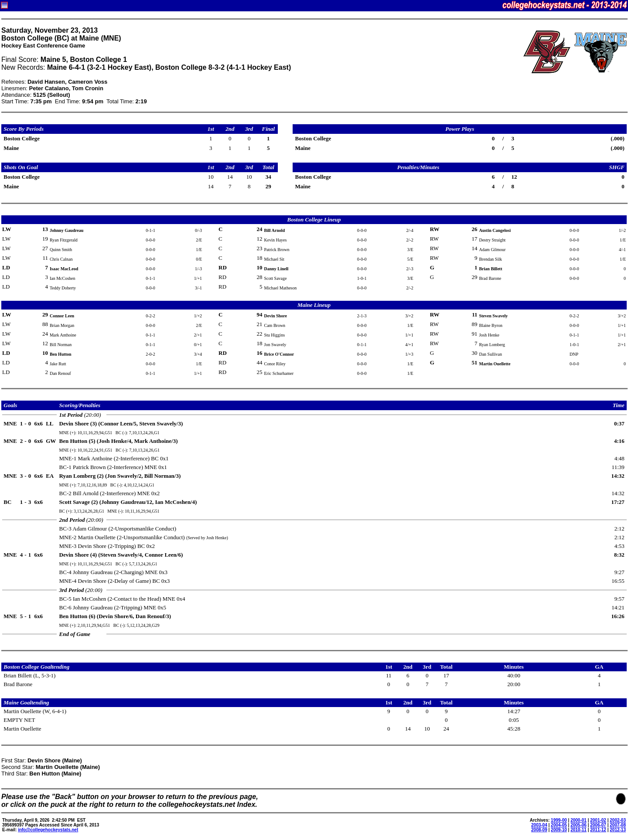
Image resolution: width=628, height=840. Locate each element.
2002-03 (618, 820)
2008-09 (539, 830)
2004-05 (559, 825)
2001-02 (598, 820)
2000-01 (579, 820)
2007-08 (618, 825)
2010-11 (579, 830)
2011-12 (598, 830)
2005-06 (579, 825)
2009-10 (559, 830)
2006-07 (598, 825)
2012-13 (618, 830)
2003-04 (539, 825)
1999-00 (559, 820)
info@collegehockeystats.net (48, 830)
